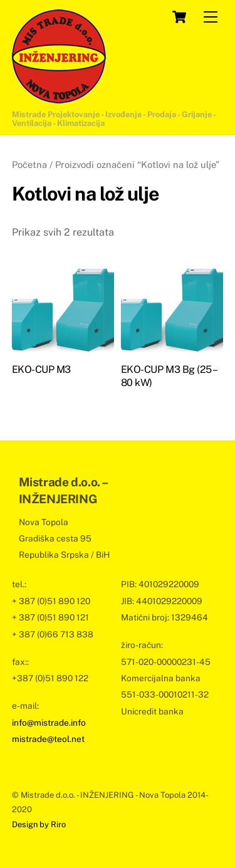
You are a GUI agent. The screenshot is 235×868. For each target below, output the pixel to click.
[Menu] (211, 17)
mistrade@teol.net (48, 739)
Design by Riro (39, 824)
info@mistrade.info (49, 723)
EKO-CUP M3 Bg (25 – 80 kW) (169, 376)
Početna (29, 165)
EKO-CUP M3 (41, 369)
